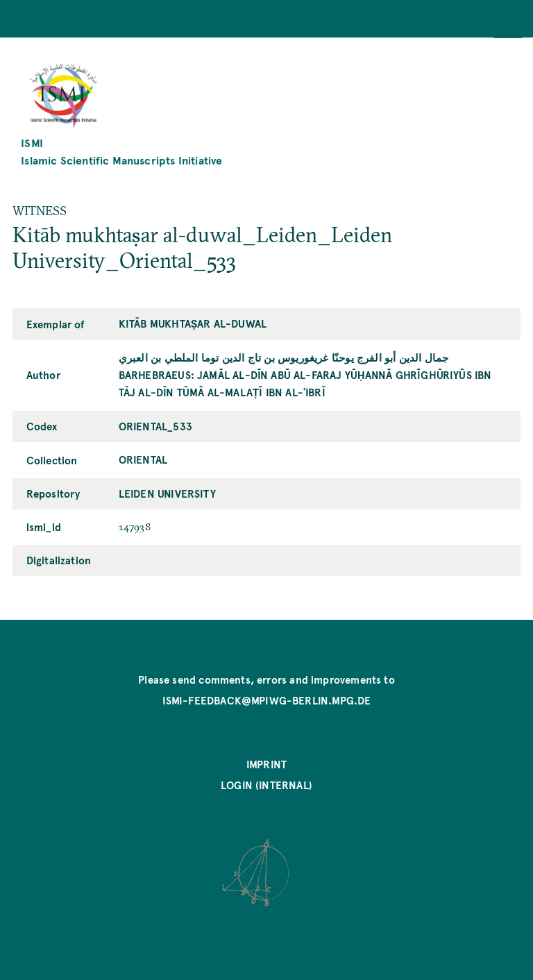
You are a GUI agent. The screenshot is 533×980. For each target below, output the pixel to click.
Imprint (266, 764)
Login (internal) (266, 785)
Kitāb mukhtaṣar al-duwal (193, 323)
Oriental (143, 459)
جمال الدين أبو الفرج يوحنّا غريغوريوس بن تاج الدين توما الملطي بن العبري (284, 357)
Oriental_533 (155, 426)
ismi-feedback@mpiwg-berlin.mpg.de (267, 700)
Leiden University (167, 493)
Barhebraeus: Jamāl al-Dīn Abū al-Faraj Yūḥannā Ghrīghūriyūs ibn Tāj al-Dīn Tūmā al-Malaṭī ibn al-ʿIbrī (305, 383)
